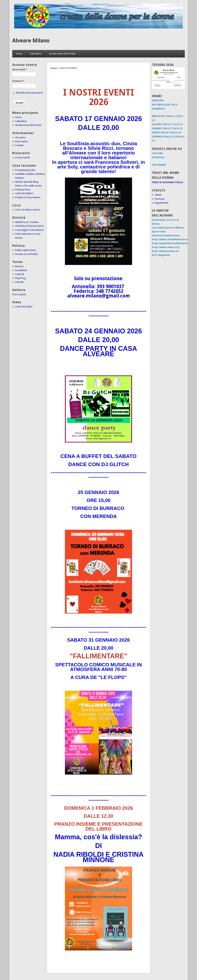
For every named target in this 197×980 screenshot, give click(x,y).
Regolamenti (161, 203)
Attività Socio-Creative (27, 222)
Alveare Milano (31, 41)
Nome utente (20, 70)
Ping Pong (20, 278)
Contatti (19, 145)
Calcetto (19, 282)
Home (19, 54)
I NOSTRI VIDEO (24, 307)
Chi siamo (20, 137)
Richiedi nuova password (29, 93)
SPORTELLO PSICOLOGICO (29, 226)
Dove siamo (21, 141)
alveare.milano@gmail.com (99, 296)
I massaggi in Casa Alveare (29, 230)
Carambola (21, 270)
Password (18, 81)
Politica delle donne (25, 250)
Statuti (158, 195)
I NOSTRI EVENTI (24, 193)
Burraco (19, 266)
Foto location (19, 294)
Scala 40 (19, 274)
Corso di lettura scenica (28, 210)
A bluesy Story (23, 190)
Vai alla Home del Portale (62, 54)
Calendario (36, 54)
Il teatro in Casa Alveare (28, 197)
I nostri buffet (23, 158)
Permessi (160, 199)
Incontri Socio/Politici (26, 254)
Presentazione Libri (25, 170)
